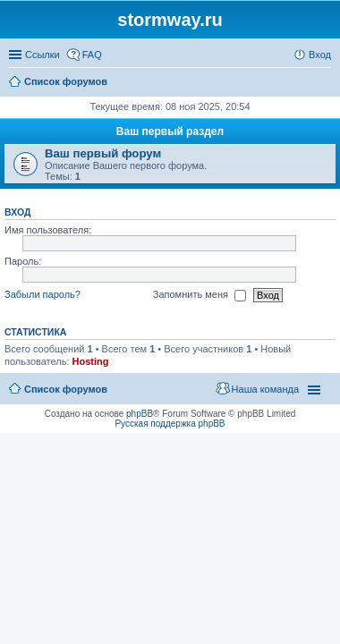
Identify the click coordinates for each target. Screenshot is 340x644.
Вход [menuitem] (320, 55)
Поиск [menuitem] (326, 83)
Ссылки (42, 55)
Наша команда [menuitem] (265, 389)
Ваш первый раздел (170, 131)
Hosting (91, 361)
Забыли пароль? (42, 294)
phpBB (140, 414)
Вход (17, 212)
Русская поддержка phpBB (170, 424)
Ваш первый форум (103, 153)
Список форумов (66, 389)
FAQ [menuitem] (92, 55)
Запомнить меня (200, 295)
